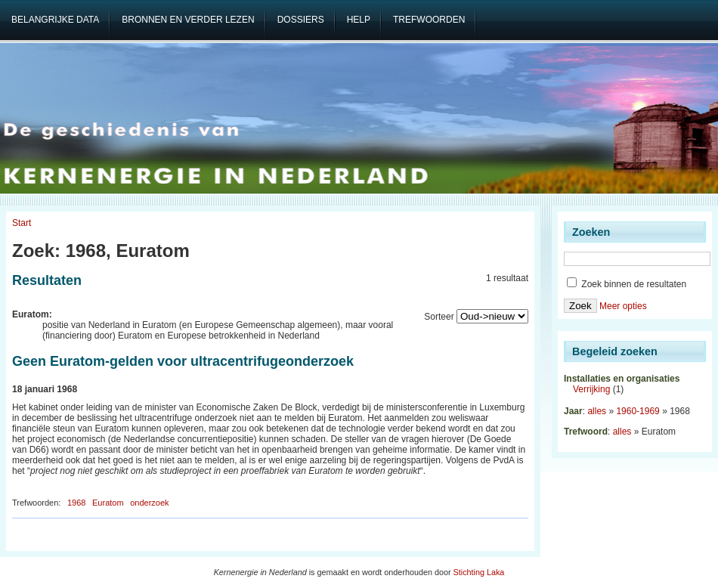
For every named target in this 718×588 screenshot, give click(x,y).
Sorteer (439, 317)
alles (597, 411)
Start (22, 223)
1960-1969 (638, 411)
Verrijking (591, 389)
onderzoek (149, 503)
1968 (76, 503)
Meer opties (623, 306)
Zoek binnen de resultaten (627, 284)
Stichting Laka (479, 572)
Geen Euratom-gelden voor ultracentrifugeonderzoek (183, 361)
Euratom (108, 503)
